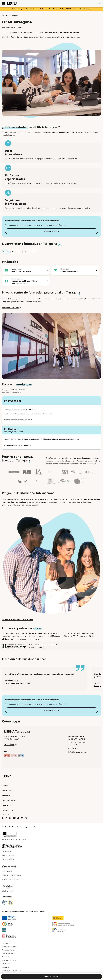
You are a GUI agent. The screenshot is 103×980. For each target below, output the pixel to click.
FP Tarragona (14, 16)
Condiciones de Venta (9, 947)
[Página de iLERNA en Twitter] (11, 818)
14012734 (11, 875)
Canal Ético (6, 964)
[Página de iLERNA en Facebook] (3, 818)
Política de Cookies (8, 950)
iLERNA (5, 16)
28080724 (17, 839)
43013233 (41, 647)
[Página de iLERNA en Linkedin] (23, 818)
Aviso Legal (6, 957)
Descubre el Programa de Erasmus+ (18, 619)
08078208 (11, 859)
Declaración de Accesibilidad (12, 971)
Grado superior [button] (31, 252)
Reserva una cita (51, 231)
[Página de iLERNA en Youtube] (15, 818)
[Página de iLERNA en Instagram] (7, 818)
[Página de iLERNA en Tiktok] (19, 818)
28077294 (10, 839)
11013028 (9, 879)
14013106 (18, 875)
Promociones (6, 943)
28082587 (24, 839)
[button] (51, 420)
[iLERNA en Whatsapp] (26, 818)
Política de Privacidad (9, 954)
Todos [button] (5, 252)
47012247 (11, 891)
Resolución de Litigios (9, 960)
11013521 (16, 879)
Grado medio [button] (16, 252)
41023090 (9, 871)
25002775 (9, 851)
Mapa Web (6, 967)
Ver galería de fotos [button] (11, 307)
